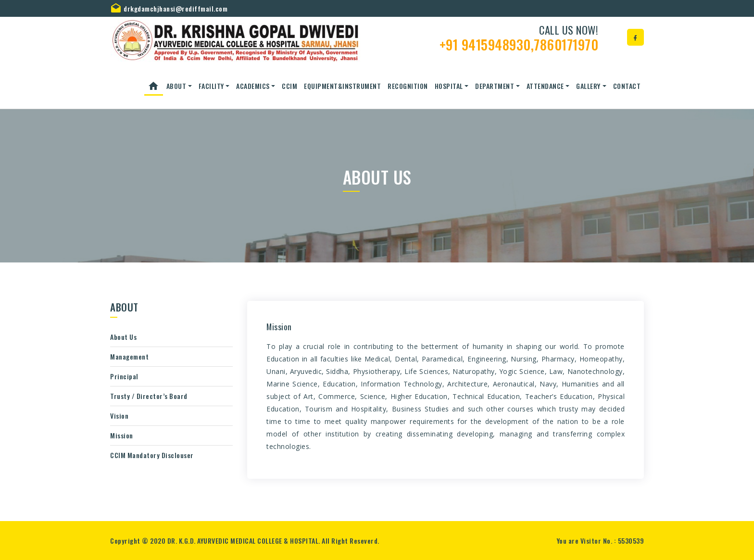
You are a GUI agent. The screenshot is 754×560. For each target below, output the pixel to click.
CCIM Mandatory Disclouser (152, 455)
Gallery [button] (588, 86)
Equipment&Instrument (342, 86)
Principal (124, 376)
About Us (123, 337)
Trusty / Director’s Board (149, 396)
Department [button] (495, 86)
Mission (122, 435)
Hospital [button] (449, 86)
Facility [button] (211, 86)
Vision (119, 416)
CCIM (289, 86)
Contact (627, 86)
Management (129, 356)
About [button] (176, 86)
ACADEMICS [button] (253, 86)
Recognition (408, 86)
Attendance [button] (545, 86)
